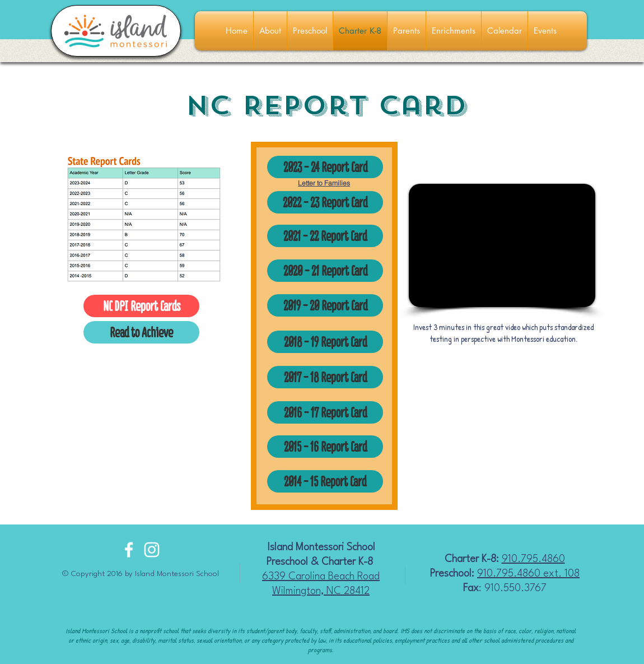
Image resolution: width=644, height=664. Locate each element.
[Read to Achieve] (141, 332)
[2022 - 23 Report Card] (325, 202)
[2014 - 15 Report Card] (325, 481)
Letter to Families (324, 183)
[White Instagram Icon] (152, 550)
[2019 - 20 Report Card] (325, 305)
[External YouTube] (502, 245)
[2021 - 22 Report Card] (325, 236)
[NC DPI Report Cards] (141, 306)
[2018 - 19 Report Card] (325, 342)
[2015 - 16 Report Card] (325, 447)
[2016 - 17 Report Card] (325, 412)
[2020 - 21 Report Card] (325, 271)
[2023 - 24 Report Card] (325, 167)
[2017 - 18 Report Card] (325, 377)
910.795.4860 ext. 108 (528, 574)
